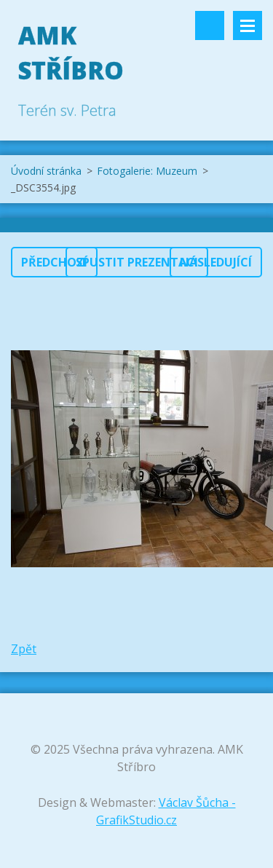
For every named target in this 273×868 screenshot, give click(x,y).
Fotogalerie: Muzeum (147, 171)
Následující (216, 262)
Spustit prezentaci (137, 262)
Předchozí (54, 262)
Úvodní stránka (46, 171)
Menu (248, 25)
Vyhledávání (210, 25)
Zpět (24, 649)
